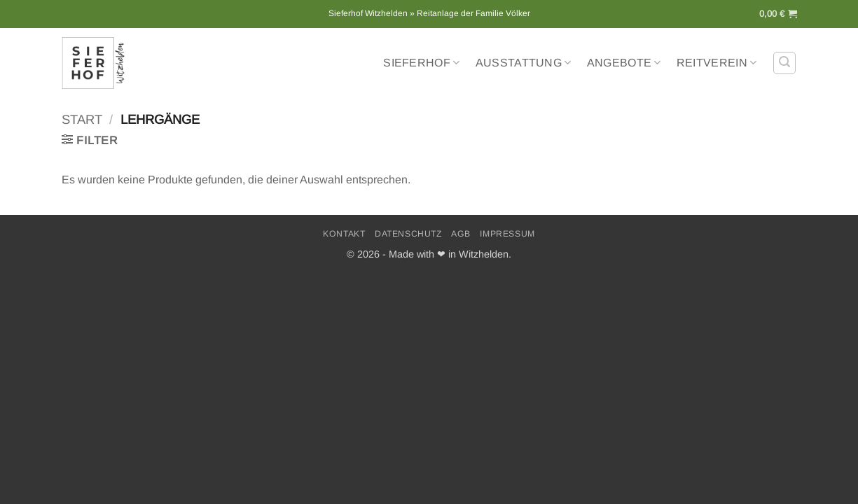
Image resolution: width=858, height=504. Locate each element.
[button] (778, 14)
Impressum (507, 234)
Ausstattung (524, 63)
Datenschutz (408, 234)
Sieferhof (421, 63)
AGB (461, 234)
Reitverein (717, 63)
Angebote (624, 63)
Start (82, 119)
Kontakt (344, 234)
